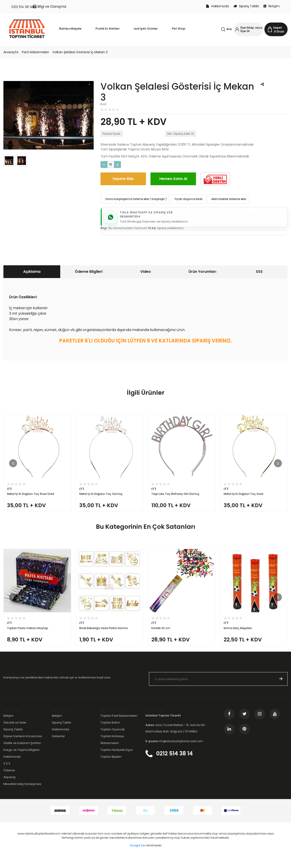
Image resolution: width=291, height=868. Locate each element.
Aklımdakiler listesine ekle (228, 199)
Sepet (277, 28)
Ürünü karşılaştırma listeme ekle (126, 199)
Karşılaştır (158, 199)
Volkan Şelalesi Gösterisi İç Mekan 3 (80, 52)
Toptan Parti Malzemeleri (119, 727)
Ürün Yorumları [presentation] (202, 273)
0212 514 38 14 (22, 7)
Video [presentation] (146, 273)
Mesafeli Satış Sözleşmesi (22, 795)
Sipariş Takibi (246, 6)
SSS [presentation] (259, 273)
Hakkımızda (218, 6)
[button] (13, 467)
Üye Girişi (247, 28)
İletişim (272, 6)
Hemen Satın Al (173, 179)
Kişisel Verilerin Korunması (23, 747)
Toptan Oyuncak (113, 740)
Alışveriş (9, 788)
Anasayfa (11, 52)
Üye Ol (245, 31)
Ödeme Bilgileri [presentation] (89, 273)
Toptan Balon (110, 734)
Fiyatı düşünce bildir (188, 199)
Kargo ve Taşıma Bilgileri (21, 761)
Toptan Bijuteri (111, 768)
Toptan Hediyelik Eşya (117, 761)
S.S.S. (7, 775)
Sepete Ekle (123, 179)
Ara (229, 29)
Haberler (58, 747)
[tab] (32, 273)
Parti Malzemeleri (35, 52)
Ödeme (9, 782)
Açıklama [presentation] (32, 273)
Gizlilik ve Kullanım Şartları (22, 754)
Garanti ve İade (15, 734)
